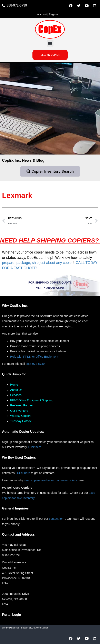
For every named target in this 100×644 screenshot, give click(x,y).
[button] (50, 43)
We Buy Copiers (21, 416)
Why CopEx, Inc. (15, 306)
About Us (16, 390)
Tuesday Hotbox (21, 421)
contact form (57, 519)
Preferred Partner (22, 405)
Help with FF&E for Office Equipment (34, 357)
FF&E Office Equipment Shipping (32, 400)
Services (16, 395)
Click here (35, 447)
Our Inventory (19, 411)
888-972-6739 (36, 364)
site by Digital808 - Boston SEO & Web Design (25, 628)
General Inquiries (15, 508)
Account (42, 14)
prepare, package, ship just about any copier (37, 263)
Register (54, 14)
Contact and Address (18, 534)
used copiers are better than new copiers (50, 480)
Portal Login (12, 615)
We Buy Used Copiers (19, 458)
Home (14, 385)
